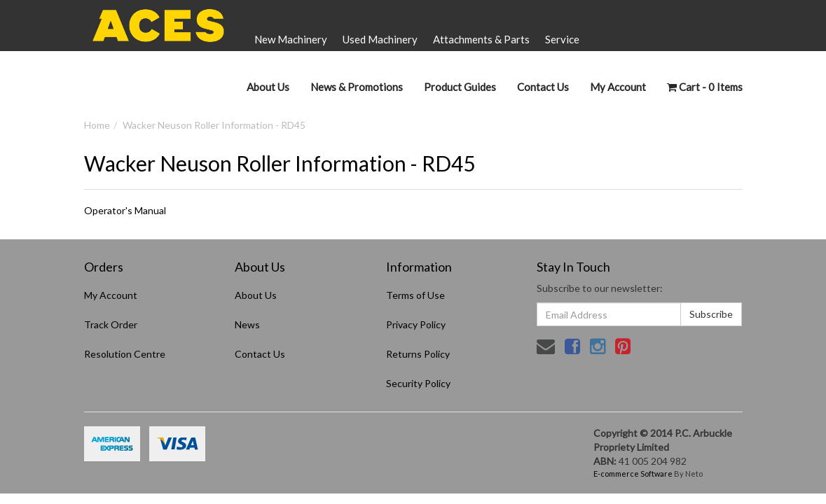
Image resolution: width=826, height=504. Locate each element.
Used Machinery (380, 39)
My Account (111, 295)
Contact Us (543, 87)
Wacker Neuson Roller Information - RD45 (214, 125)
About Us (268, 87)
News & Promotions (357, 87)
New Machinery (291, 39)
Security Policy (418, 383)
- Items (705, 87)
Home (97, 125)
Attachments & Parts (481, 39)
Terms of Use (415, 295)
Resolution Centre (125, 354)
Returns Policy (418, 354)
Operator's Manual (125, 210)
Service (562, 39)
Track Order (111, 324)
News (247, 324)
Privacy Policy (416, 324)
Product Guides (460, 87)
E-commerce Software (633, 474)
